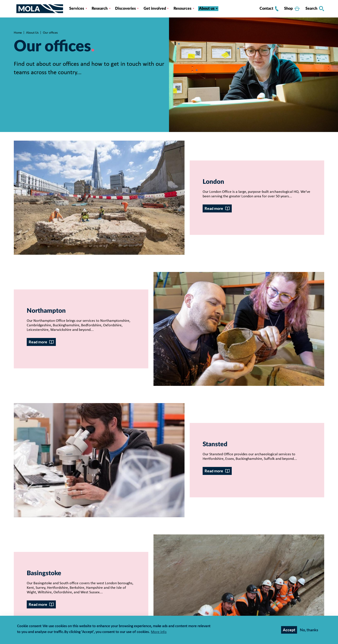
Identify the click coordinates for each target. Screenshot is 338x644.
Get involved (155, 9)
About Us (32, 33)
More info (159, 632)
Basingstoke (44, 573)
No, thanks (309, 630)
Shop (292, 9)
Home (18, 33)
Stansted (215, 444)
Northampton (46, 311)
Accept (289, 630)
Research (100, 9)
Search (315, 9)
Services (77, 9)
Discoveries (125, 9)
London (213, 182)
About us (207, 9)
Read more (214, 208)
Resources (182, 9)
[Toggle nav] (15, 9)
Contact (269, 9)
